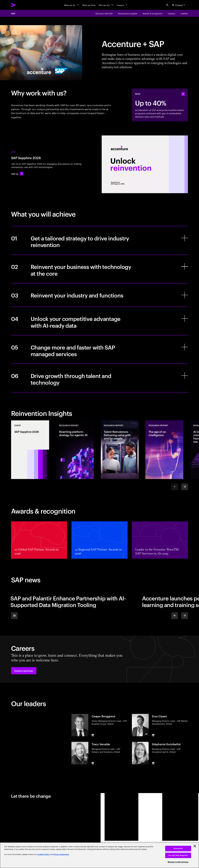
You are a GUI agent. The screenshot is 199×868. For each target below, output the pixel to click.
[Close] (195, 846)
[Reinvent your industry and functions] (100, 295)
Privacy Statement (61, 854)
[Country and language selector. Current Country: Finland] (179, 5)
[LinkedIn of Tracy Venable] (93, 763)
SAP (13, 13)
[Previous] (175, 616)
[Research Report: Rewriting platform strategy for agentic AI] (75, 450)
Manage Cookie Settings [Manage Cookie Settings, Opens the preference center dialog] (178, 862)
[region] (99, 855)
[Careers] (122, 5)
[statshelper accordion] (183, 94)
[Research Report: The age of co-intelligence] (164, 450)
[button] (24, 671)
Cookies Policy (43, 854)
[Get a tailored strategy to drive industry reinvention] (100, 240)
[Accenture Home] (20, 5)
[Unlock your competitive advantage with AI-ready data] (100, 321)
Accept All (178, 848)
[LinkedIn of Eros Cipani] (153, 735)
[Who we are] (106, 5)
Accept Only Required (178, 855)
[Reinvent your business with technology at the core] (100, 269)
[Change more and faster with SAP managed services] (100, 349)
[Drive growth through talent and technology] (100, 378)
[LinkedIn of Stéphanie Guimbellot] (153, 763)
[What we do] (72, 5)
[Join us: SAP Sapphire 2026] (17, 174)
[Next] (185, 487)
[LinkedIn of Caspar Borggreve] (93, 735)
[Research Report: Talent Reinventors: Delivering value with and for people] (120, 450)
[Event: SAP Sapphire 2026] (30, 450)
